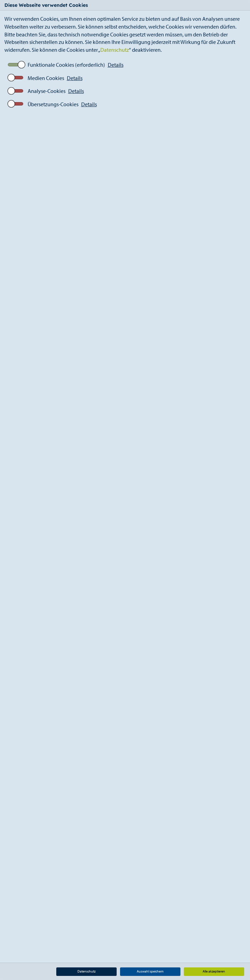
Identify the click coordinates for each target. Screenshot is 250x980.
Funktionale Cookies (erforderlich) (66, 65)
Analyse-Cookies (47, 91)
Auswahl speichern (150, 971)
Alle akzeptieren (214, 971)
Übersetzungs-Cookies (53, 104)
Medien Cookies (46, 78)
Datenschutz (115, 50)
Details (116, 65)
